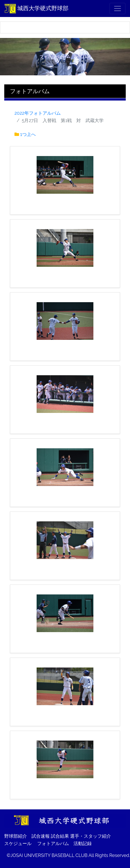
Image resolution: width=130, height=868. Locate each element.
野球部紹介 (16, 836)
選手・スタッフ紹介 (91, 836)
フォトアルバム (53, 844)
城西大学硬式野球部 (36, 8)
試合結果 (60, 836)
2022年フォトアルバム (38, 113)
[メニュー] (118, 8)
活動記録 (83, 844)
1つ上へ (28, 134)
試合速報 (41, 836)
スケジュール (18, 844)
